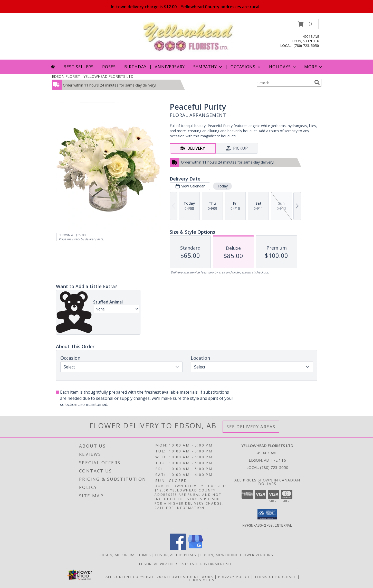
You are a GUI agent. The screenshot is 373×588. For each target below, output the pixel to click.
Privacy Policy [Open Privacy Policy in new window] (234, 577)
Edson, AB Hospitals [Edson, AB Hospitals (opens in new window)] (176, 555)
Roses (109, 67)
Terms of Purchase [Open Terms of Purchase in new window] (275, 577)
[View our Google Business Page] (195, 549)
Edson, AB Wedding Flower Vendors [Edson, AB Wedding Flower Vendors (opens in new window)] (237, 555)
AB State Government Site (208, 564)
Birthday (135, 67)
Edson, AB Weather (158, 564)
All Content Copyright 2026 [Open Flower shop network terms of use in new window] (136, 577)
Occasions (246, 67)
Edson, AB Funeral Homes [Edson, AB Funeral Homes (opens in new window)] (125, 555)
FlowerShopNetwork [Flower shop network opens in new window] (190, 577)
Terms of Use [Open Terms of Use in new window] (203, 580)
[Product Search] (284, 83)
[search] (317, 82)
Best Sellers (79, 67)
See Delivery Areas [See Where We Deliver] (251, 427)
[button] (305, 24)
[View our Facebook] (178, 549)
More (314, 67)
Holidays (283, 67)
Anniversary (170, 67)
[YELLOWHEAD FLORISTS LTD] (189, 37)
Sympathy (208, 67)
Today (222, 186)
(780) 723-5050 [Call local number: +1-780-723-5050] (306, 46)
